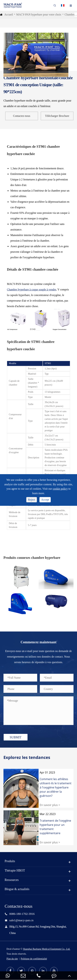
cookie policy (60, 489)
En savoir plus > (50, 805)
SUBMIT (16, 737)
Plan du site (12, 959)
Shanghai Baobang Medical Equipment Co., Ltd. (47, 949)
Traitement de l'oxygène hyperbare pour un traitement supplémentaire (55, 827)
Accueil (9, 15)
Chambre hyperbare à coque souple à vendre (31, 289)
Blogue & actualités (17, 889)
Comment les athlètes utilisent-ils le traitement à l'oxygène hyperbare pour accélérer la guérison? (56, 787)
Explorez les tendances (27, 757)
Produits (10, 861)
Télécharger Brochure (57, 116)
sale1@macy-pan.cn (21, 920)
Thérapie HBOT (15, 870)
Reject (32, 500)
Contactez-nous (22, 116)
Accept (45, 500)
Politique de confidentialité (34, 959)
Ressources (12, 880)
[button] (8, 55)
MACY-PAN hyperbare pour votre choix (39, 15)
